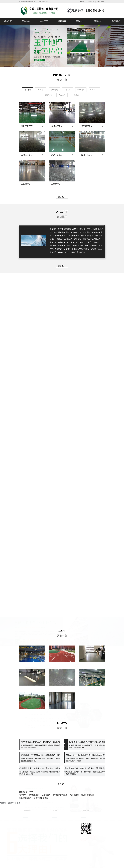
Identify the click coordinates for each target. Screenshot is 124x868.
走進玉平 (44, 21)
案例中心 (80, 21)
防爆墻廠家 (74, 795)
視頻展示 (62, 21)
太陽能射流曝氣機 (60, 795)
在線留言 (91, 2)
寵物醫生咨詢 (34, 795)
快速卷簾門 (46, 795)
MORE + (62, 197)
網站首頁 (8, 21)
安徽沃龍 (67, 865)
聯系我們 (116, 21)
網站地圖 (101, 2)
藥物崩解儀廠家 (25, 798)
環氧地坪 (22, 795)
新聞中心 (98, 21)
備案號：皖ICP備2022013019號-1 (74, 861)
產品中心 (26, 21)
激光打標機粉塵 (88, 795)
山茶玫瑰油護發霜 (41, 798)
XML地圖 (81, 2)
